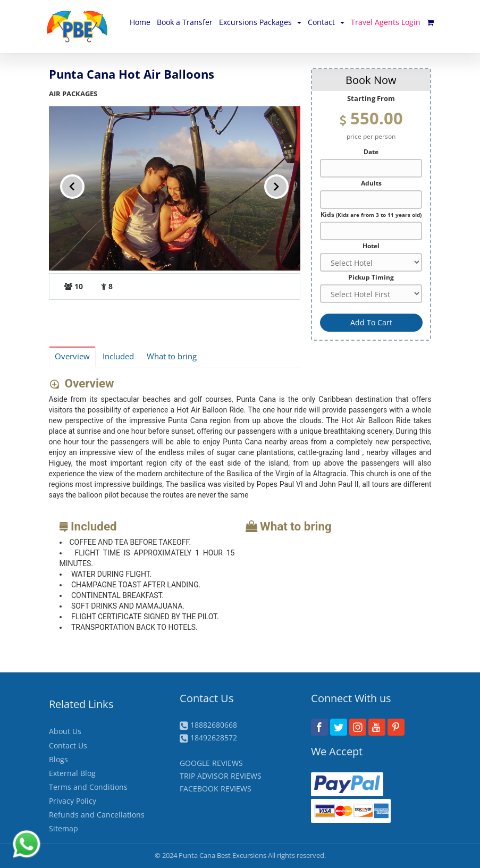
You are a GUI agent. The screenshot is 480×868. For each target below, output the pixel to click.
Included (118, 356)
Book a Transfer (185, 22)
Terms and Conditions (88, 787)
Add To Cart (371, 322)
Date (371, 151)
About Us (65, 731)
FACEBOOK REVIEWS (216, 789)
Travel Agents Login (386, 22)
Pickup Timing (371, 277)
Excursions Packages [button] (260, 22)
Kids (371, 214)
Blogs (58, 759)
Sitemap (64, 828)
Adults (371, 183)
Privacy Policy (73, 801)
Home (140, 22)
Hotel (371, 246)
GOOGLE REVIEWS (211, 763)
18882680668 (214, 725)
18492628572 (214, 738)
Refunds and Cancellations (97, 815)
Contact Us (68, 745)
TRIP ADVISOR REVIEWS (221, 776)
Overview (72, 356)
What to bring (172, 356)
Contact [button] (326, 22)
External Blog (72, 773)
